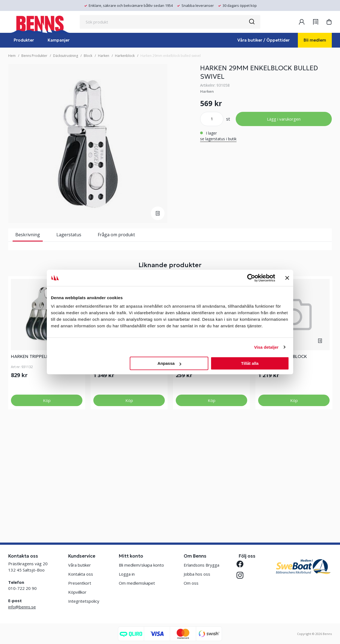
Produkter (24, 40)
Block (88, 56)
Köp (47, 503)
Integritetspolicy (84, 601)
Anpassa (169, 363)
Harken (104, 56)
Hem (12, 56)
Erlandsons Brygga (201, 565)
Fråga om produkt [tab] (116, 235)
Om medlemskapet (137, 583)
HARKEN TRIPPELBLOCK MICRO (43, 459)
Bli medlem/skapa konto (141, 565)
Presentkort (80, 583)
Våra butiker (80, 565)
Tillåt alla (250, 363)
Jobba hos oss (197, 574)
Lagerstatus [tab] (69, 235)
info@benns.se (22, 607)
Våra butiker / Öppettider (263, 40)
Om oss (191, 583)
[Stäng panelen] (287, 278)
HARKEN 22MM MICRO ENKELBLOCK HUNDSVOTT (203, 462)
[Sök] (252, 22)
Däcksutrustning (66, 56)
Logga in (127, 574)
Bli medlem (315, 40)
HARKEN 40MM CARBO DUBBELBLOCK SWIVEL (117, 462)
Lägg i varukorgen (284, 119)
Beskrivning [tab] (28, 235)
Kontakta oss (81, 574)
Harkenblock (125, 56)
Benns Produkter (34, 56)
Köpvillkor (77, 592)
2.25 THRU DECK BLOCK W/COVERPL (283, 462)
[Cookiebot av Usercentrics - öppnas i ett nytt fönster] (251, 278)
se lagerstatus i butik (218, 139)
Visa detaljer (266, 347)
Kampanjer (59, 40)
